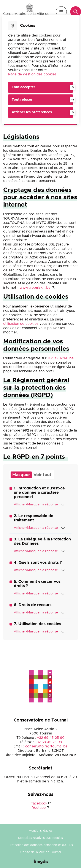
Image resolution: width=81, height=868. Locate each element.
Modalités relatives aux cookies (40, 838)
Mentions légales (41, 831)
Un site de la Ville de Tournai (41, 852)
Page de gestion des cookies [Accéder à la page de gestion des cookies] (32, 74)
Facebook (39, 803)
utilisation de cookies (21, 324)
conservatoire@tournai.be (46, 746)
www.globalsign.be (35, 288)
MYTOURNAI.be (61, 358)
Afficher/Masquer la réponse (39, 505)
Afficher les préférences (32, 112)
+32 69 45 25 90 (51, 738)
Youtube (39, 808)
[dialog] (40, 70)
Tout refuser (22, 100)
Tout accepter (23, 87)
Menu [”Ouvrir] (61, 12)
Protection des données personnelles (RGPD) (41, 845)
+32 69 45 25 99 (48, 742)
